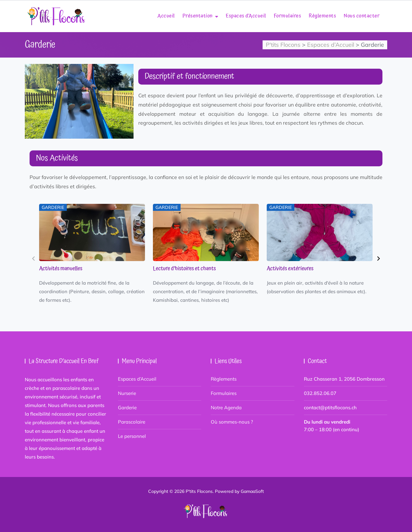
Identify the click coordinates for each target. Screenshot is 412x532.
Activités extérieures (290, 269)
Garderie (127, 408)
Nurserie (127, 393)
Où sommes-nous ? (232, 422)
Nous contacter (362, 16)
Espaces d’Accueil (246, 16)
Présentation (198, 16)
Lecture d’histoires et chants (184, 269)
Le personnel (132, 436)
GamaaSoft (252, 491)
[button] (34, 258)
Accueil (166, 16)
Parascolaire (132, 422)
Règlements (322, 16)
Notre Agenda (226, 408)
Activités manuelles (61, 269)
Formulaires (288, 16)
